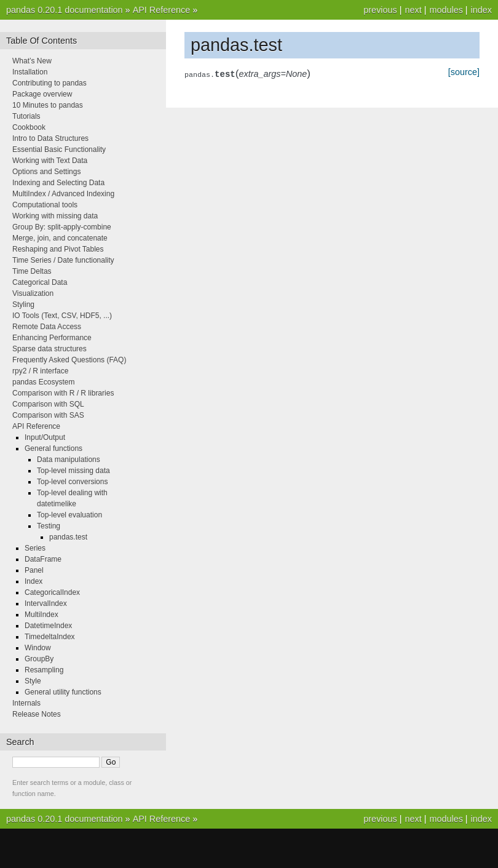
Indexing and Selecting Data (58, 183)
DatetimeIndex (48, 626)
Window (38, 648)
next (413, 10)
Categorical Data (40, 282)
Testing (49, 526)
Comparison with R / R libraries (63, 393)
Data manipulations (69, 460)
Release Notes (37, 714)
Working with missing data (55, 216)
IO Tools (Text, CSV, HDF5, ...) (62, 316)
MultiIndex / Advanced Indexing (63, 194)
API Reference (162, 10)
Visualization (33, 293)
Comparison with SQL (48, 404)
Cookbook (29, 127)
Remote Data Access (47, 327)
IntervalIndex (46, 603)
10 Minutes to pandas (48, 105)
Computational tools (45, 205)
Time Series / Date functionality (63, 260)
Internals (26, 703)
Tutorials (26, 116)
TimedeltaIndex (50, 637)
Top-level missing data (73, 471)
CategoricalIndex (52, 592)
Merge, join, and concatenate (60, 238)
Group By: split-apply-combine (62, 227)
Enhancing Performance (52, 338)
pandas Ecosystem (43, 382)
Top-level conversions (72, 482)
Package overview (42, 94)
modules (446, 10)
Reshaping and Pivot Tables (58, 249)
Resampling (44, 670)
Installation (30, 72)
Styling (23, 305)
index (481, 10)
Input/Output (45, 437)
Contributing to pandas (49, 83)
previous (380, 10)
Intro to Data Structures (50, 138)
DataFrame (43, 559)
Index (34, 581)
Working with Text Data (50, 161)
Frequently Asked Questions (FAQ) (69, 360)
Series (35, 548)
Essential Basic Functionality (59, 149)
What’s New (32, 61)
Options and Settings (46, 172)
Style (33, 681)
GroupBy (39, 659)
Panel (34, 570)
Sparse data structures (49, 349)
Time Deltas (32, 271)
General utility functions (63, 692)
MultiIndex (41, 615)
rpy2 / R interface (40, 371)
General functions (53, 448)
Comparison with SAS (48, 415)
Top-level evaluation (69, 515)
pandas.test (68, 537)
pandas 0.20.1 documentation (65, 10)
